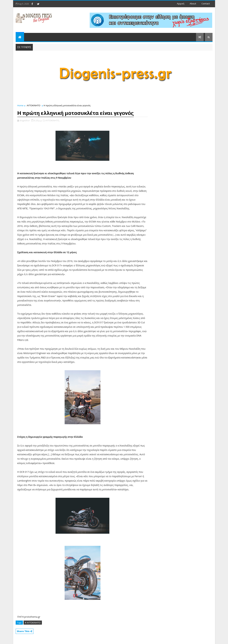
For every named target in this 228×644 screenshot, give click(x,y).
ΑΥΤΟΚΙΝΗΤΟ (34, 105)
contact (206, 4)
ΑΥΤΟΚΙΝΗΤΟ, (52, 120)
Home (20, 105)
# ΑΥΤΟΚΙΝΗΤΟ (33, 623)
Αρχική (181, 4)
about (193, 4)
